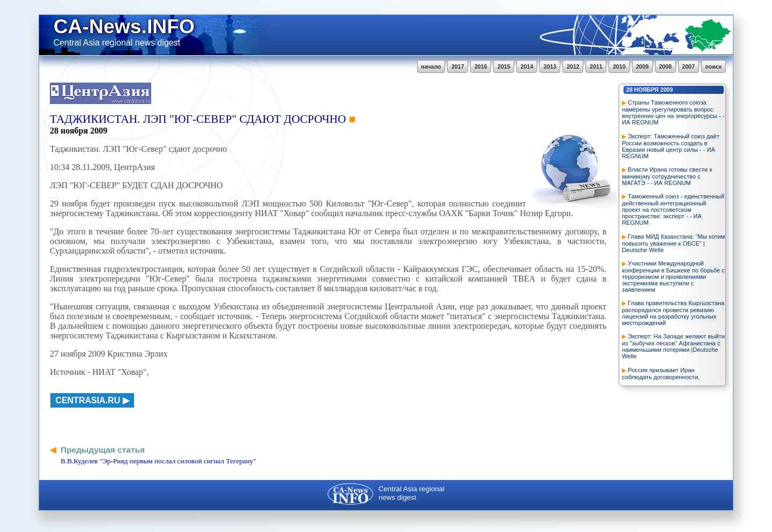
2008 (665, 66)
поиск (713, 66)
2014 (527, 66)
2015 (504, 66)
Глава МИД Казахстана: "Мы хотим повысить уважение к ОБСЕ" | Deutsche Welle (673, 243)
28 (629, 90)
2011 (596, 66)
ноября (647, 90)
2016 (481, 66)
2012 (573, 66)
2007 (688, 66)
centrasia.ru (88, 400)
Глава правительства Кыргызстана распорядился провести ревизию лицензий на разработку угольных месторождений (673, 313)
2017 (458, 66)
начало (431, 66)
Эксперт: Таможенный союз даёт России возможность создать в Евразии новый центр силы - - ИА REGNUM (671, 146)
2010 (619, 66)
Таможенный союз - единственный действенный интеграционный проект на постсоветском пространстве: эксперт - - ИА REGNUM (673, 209)
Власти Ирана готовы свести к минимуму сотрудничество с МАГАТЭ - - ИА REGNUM (667, 176)
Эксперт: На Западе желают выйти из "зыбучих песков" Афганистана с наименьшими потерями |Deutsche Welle (673, 346)
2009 (642, 66)
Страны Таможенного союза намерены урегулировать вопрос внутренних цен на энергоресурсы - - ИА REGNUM (673, 112)
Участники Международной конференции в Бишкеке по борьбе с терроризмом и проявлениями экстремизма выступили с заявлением (673, 276)
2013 (550, 66)
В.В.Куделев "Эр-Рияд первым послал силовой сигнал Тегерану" (158, 461)
